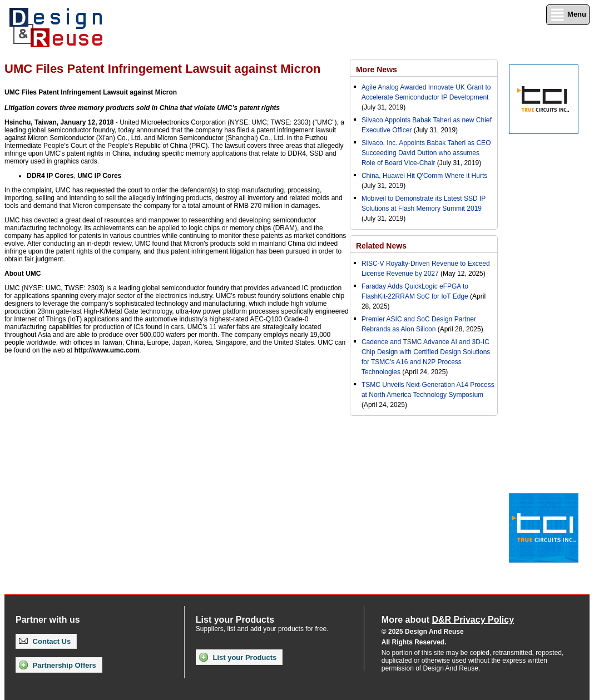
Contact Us (45, 641)
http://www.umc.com (107, 350)
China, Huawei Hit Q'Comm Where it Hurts (424, 176)
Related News (381, 246)
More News (377, 69)
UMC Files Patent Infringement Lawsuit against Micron (91, 92)
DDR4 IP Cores (50, 176)
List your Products (238, 657)
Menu (568, 15)
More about (448, 620)
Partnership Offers (58, 665)
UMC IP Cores (99, 176)
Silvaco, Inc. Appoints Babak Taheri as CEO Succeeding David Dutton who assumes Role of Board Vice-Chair (426, 153)
